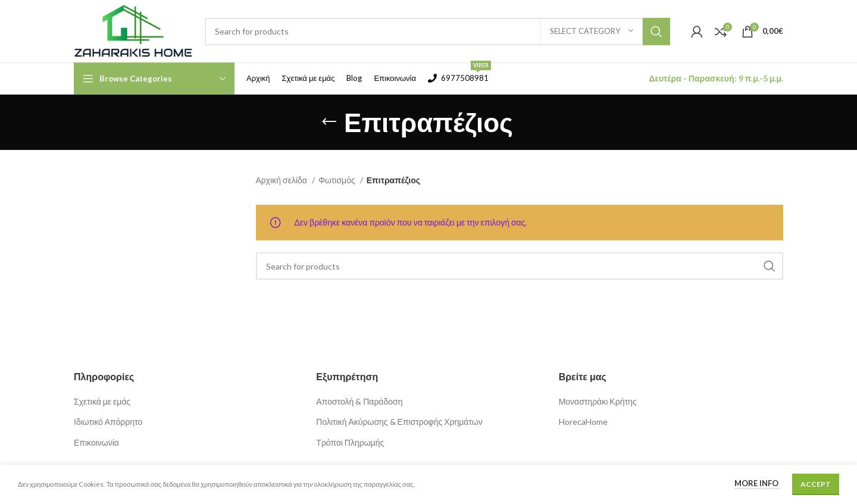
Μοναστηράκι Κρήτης (598, 401)
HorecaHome (583, 422)
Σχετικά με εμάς (102, 401)
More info (757, 483)
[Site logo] (133, 30)
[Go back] (329, 122)
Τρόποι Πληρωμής (350, 442)
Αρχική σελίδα (282, 180)
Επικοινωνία (96, 442)
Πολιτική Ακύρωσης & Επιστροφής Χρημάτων (399, 422)
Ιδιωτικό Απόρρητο (108, 422)
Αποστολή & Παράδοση (359, 401)
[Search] (437, 32)
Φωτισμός (338, 180)
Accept (816, 484)
